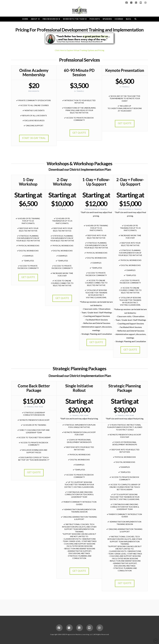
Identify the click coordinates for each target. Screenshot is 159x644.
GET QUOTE (79, 133)
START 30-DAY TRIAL (34, 138)
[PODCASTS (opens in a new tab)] (95, 19)
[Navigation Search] (135, 19)
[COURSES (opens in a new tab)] (119, 19)
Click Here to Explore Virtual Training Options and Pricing (80, 50)
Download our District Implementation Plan (80, 169)
